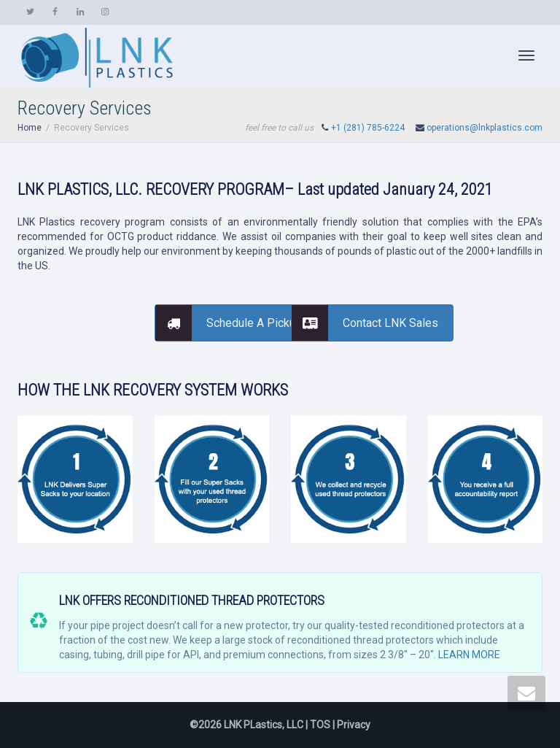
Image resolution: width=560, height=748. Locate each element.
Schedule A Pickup (229, 323)
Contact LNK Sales (365, 323)
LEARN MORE (469, 655)
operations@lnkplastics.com (485, 128)
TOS (320, 725)
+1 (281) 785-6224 (368, 128)
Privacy (354, 725)
